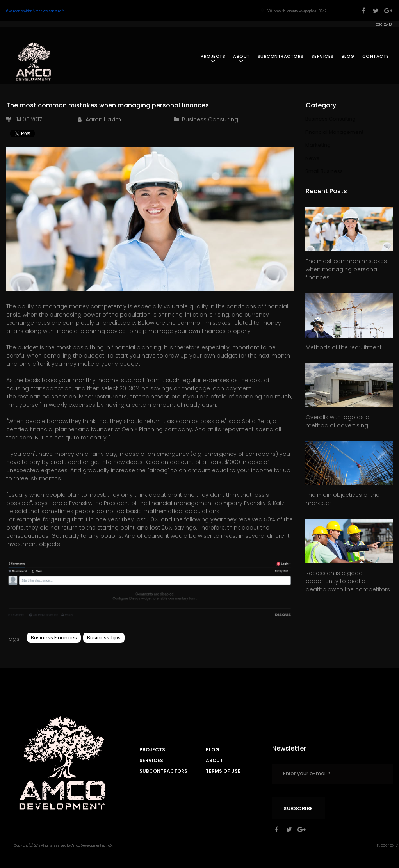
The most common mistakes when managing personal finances (346, 269)
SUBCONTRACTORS (281, 56)
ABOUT (241, 59)
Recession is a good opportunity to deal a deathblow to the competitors (348, 581)
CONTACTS (376, 56)
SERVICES (323, 56)
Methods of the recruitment (344, 347)
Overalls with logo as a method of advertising (338, 421)
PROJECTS (213, 59)
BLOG (348, 56)
